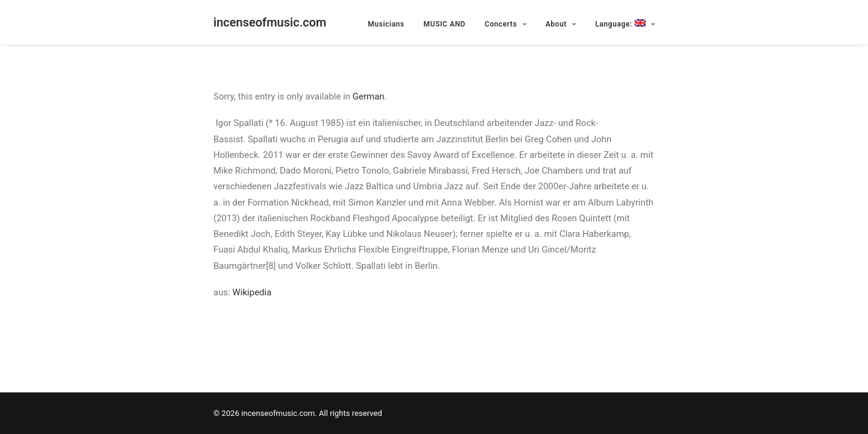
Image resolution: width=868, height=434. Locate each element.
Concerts (505, 24)
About (561, 24)
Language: (625, 24)
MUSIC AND (445, 24)
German (369, 96)
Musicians (386, 24)
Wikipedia (252, 292)
